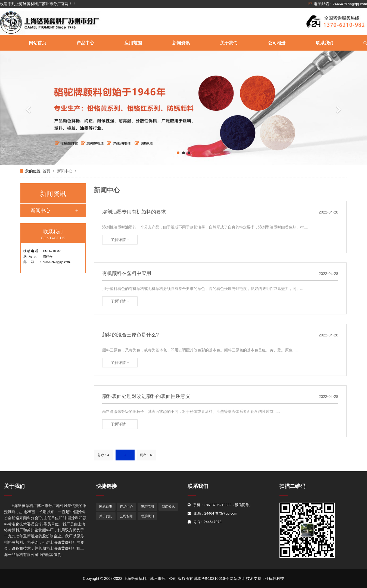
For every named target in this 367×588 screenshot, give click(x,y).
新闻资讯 (181, 43)
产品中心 (85, 43)
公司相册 (277, 43)
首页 (47, 171)
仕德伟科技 (275, 578)
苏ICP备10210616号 (212, 578)
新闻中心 (65, 171)
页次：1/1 (147, 455)
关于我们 (229, 43)
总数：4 (103, 455)
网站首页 (38, 43)
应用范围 (133, 43)
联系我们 (325, 43)
